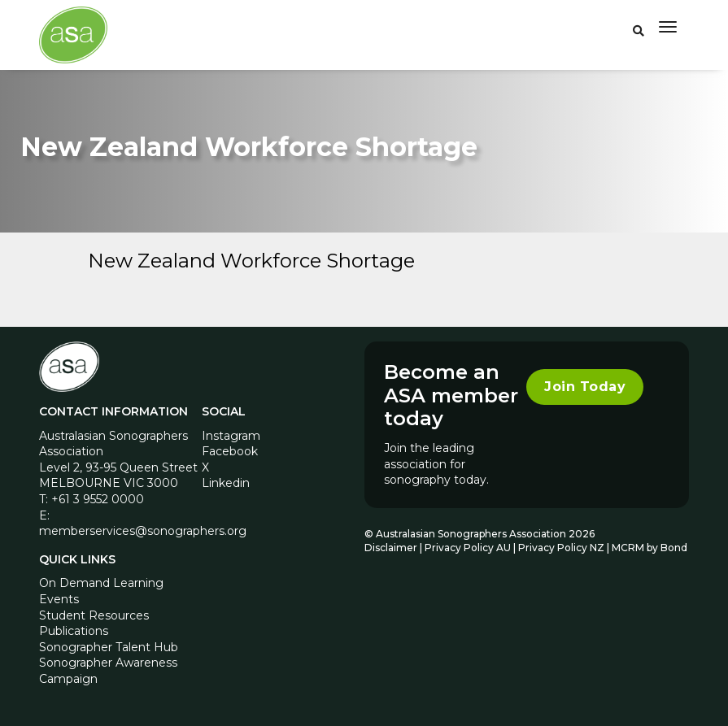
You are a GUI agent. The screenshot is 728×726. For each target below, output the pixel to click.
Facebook (230, 451)
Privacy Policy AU (468, 548)
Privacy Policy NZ (562, 548)
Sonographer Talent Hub (109, 647)
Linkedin (226, 483)
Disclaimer (391, 548)
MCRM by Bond (650, 548)
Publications (74, 631)
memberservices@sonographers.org (143, 531)
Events (59, 599)
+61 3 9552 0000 (98, 499)
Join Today (585, 387)
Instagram (231, 436)
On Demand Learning (101, 583)
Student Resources (94, 615)
